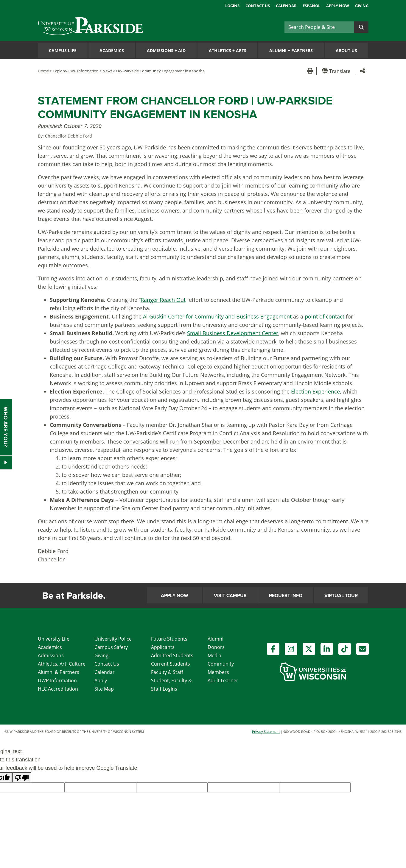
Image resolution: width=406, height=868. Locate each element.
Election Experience (315, 391)
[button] (337, 71)
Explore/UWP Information (76, 71)
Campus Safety (111, 647)
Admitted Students (172, 655)
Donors (216, 647)
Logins (232, 6)
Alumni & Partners (59, 672)
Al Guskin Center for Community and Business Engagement (217, 316)
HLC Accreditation (58, 689)
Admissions (51, 655)
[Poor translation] (22, 777)
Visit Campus (230, 596)
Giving (362, 6)
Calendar (286, 6)
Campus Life (63, 50)
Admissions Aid (166, 50)
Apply (101, 680)
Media (214, 655)
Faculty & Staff (167, 672)
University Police (113, 639)
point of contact (325, 316)
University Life (54, 639)
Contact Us (258, 6)
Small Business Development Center (233, 333)
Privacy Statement (266, 732)
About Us (346, 50)
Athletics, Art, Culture (62, 664)
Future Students (169, 639)
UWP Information (57, 680)
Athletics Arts (228, 50)
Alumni (216, 639)
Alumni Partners (291, 50)
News (107, 71)
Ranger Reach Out (163, 300)
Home (43, 71)
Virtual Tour (341, 596)
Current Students (171, 664)
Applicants (163, 647)
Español (311, 6)
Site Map (104, 689)
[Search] (319, 27)
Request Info (286, 596)
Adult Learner (223, 680)
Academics (112, 50)
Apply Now (338, 6)
